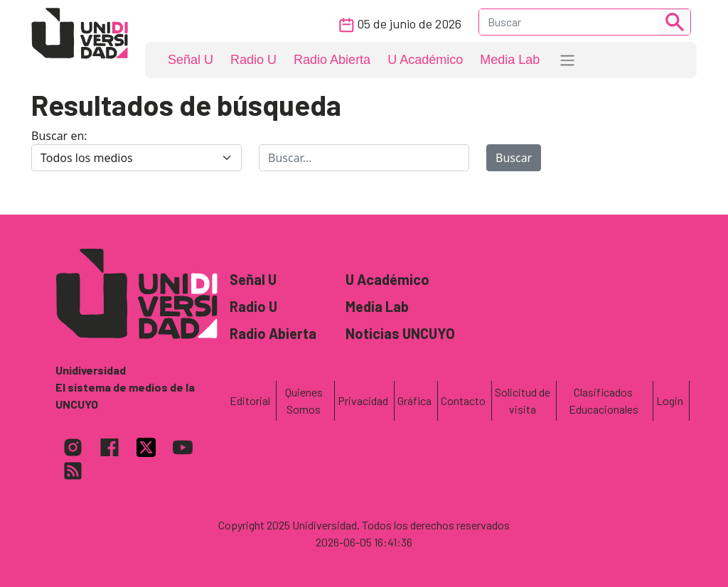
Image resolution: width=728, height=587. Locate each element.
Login (670, 400)
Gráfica (414, 400)
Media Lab (510, 60)
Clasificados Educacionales (604, 400)
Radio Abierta (332, 60)
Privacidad (363, 400)
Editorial (250, 400)
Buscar (514, 158)
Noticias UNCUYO (400, 333)
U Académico (425, 60)
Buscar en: (59, 136)
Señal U (191, 60)
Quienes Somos (304, 400)
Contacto (463, 400)
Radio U (253, 60)
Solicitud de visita (523, 400)
